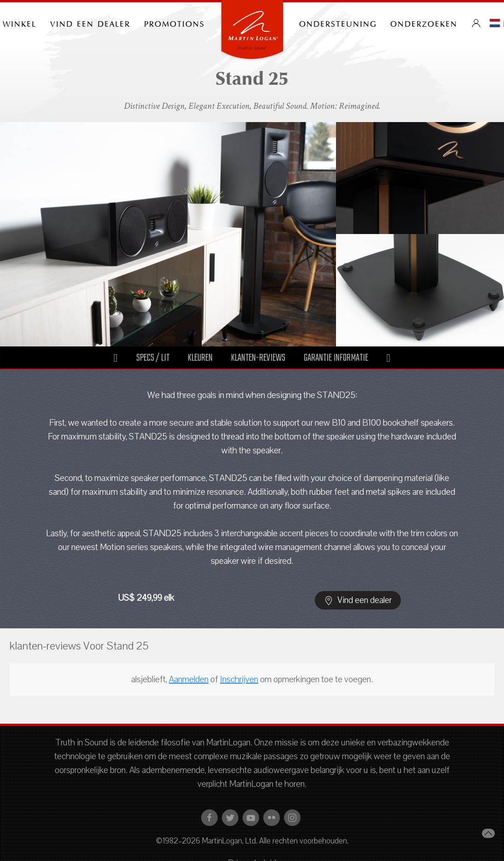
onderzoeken (424, 23)
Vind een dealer (90, 23)
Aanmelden (189, 679)
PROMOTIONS (174, 23)
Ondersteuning (338, 23)
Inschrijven (239, 679)
